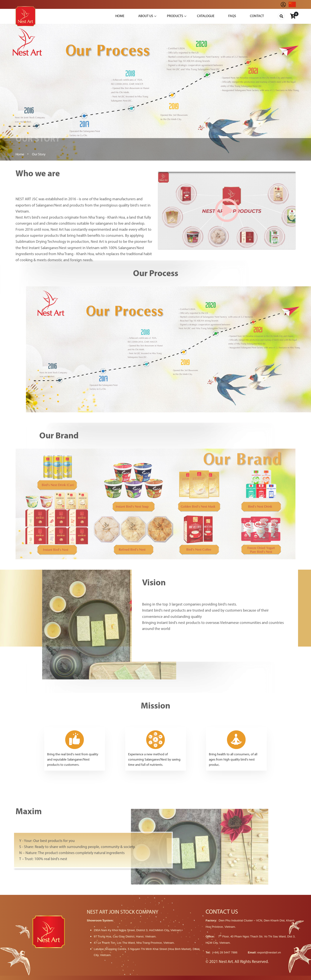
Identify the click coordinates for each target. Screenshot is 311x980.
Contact (257, 16)
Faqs (232, 16)
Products (175, 16)
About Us (146, 16)
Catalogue (206, 16)
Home (120, 16)
